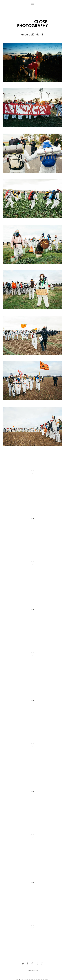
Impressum (33, 970)
